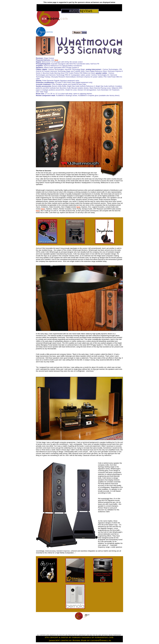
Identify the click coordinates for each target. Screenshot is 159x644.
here (56, 60)
